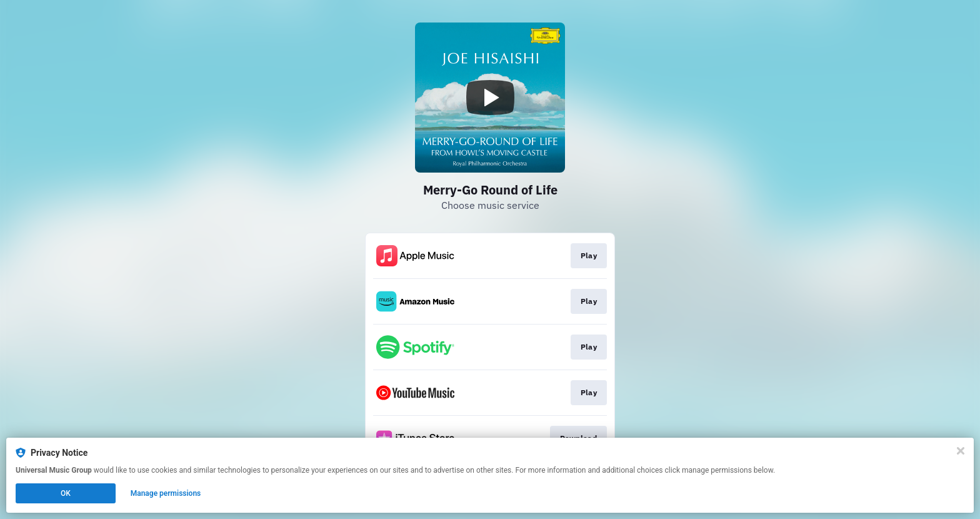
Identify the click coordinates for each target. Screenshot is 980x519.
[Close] (961, 451)
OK (66, 493)
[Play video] (490, 98)
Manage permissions (166, 493)
